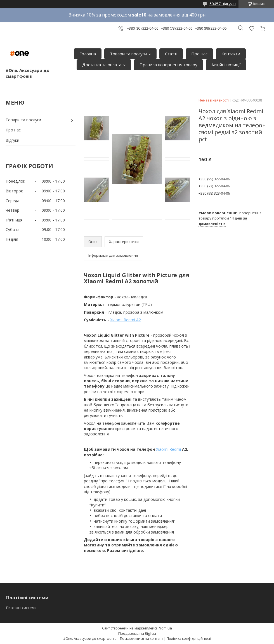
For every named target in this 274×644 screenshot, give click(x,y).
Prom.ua (165, 628)
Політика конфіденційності (189, 639)
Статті (171, 54)
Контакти (231, 54)
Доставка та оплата (102, 65)
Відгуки (12, 140)
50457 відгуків (223, 4)
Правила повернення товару (168, 65)
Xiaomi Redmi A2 (126, 320)
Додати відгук (252, 28)
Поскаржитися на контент (141, 639)
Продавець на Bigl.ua (137, 633)
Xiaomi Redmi (168, 449)
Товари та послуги (128, 54)
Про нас (199, 54)
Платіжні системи (21, 608)
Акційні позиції (226, 65)
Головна (88, 54)
